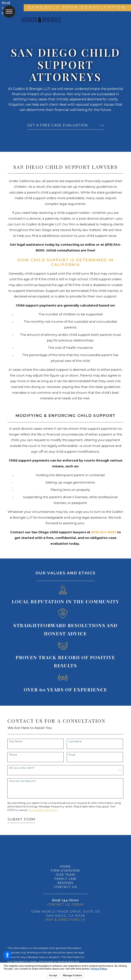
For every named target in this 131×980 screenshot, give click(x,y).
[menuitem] (65, 867)
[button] (7, 955)
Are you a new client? (22, 768)
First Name (16, 742)
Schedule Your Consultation (77, 7)
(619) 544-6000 (66, 900)
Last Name (75, 742)
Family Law (65, 879)
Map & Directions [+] (66, 920)
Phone (13, 755)
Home (65, 866)
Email (72, 755)
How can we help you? (23, 781)
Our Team (65, 875)
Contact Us (65, 887)
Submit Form (21, 819)
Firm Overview (65, 871)
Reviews (65, 883)
